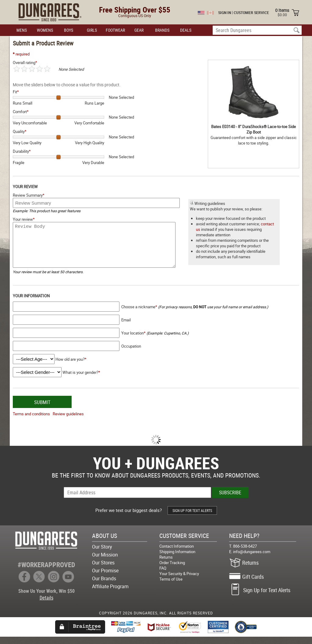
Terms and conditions (31, 421)
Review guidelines (68, 421)
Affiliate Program (110, 594)
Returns (166, 564)
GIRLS (92, 30)
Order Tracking (172, 570)
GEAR (139, 30)
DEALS (186, 30)
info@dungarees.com (252, 559)
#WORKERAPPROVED (46, 572)
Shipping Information (177, 559)
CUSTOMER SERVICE (251, 13)
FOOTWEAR (115, 30)
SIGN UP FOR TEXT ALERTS (192, 518)
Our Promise (105, 578)
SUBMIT (42, 409)
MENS (22, 30)
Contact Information (177, 553)
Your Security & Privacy (179, 581)
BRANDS (162, 30)
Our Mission (105, 562)
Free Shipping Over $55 (135, 10)
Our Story (102, 554)
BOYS (69, 30)
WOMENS (45, 30)
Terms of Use (171, 586)
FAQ (163, 575)
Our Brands (104, 586)
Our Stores (103, 570)
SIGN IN (225, 13)
